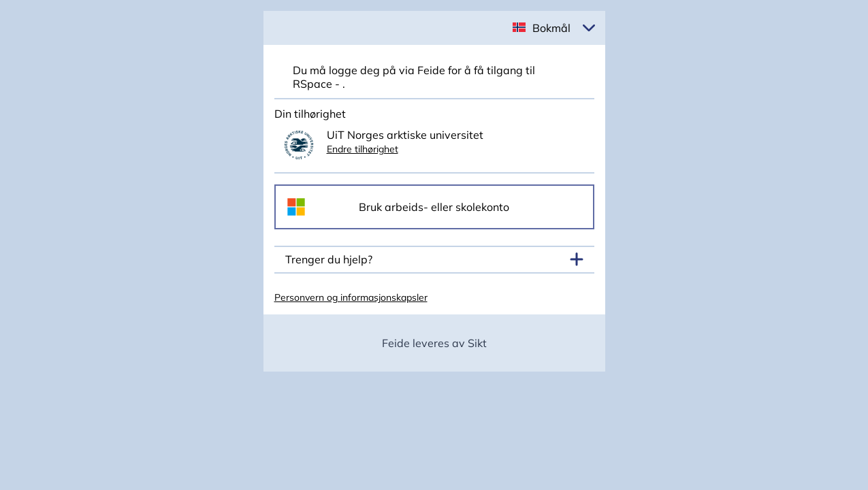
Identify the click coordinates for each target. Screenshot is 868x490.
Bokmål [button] (551, 28)
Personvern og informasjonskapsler (351, 297)
